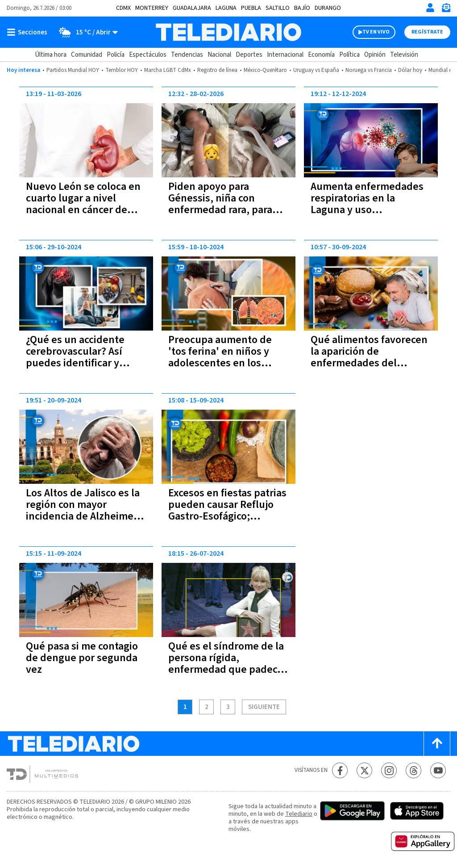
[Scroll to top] (437, 744)
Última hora (51, 55)
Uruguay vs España (316, 70)
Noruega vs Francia (369, 70)
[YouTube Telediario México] (438, 770)
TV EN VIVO (376, 32)
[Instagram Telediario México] (389, 770)
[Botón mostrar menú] (29, 32)
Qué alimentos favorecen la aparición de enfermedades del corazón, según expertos (369, 357)
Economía (321, 55)
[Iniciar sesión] (430, 8)
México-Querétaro (265, 70)
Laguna (226, 8)
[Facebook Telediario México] (340, 770)
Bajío (302, 8)
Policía (116, 55)
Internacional (285, 55)
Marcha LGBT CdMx (168, 70)
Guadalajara (192, 8)
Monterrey (152, 8)
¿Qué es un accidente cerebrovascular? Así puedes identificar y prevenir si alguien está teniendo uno (81, 363)
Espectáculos (148, 55)
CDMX (123, 8)
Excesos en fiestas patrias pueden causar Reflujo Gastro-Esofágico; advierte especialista (227, 510)
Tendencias (187, 55)
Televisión (404, 55)
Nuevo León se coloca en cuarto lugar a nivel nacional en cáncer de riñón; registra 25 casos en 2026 (83, 210)
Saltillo (278, 8)
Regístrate (427, 32)
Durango (328, 8)
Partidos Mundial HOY (73, 70)
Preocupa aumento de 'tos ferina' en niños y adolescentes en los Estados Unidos (220, 357)
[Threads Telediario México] (413, 770)
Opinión (375, 55)
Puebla (251, 8)
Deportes (249, 55)
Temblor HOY (122, 70)
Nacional (219, 55)
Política (349, 55)
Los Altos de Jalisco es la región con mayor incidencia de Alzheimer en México (83, 510)
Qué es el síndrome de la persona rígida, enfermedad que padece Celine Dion (226, 664)
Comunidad (87, 55)
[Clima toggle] (85, 32)
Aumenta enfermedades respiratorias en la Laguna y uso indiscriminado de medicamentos (367, 210)
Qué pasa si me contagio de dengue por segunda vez (82, 658)
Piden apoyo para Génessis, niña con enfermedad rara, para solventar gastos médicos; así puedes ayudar (220, 216)
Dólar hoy (410, 70)
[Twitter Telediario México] (364, 770)
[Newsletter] (446, 10)
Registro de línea (217, 70)
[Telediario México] (228, 32)
